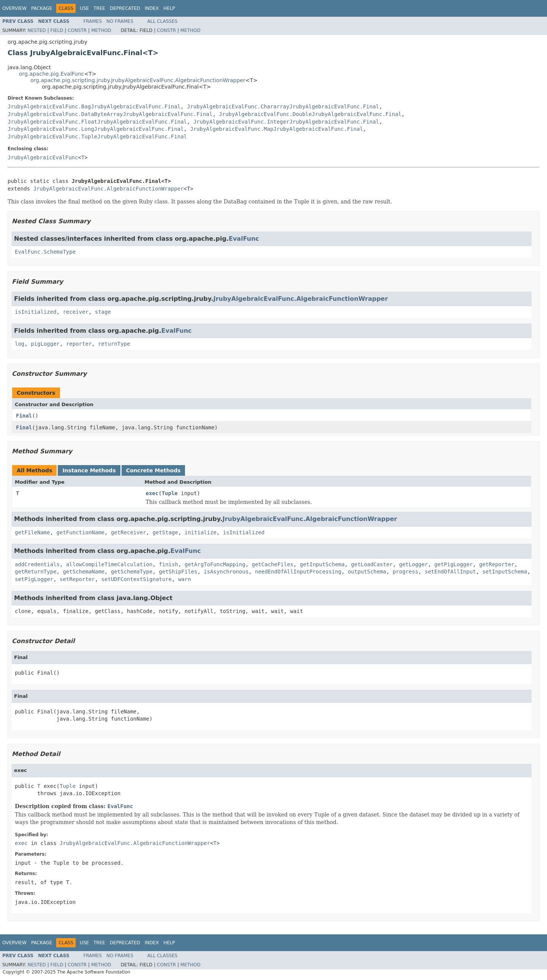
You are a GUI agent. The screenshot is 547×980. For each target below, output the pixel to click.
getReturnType (36, 572)
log (20, 344)
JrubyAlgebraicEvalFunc (43, 157)
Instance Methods (89, 470)
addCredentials (37, 564)
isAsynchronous (226, 572)
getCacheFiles (273, 564)
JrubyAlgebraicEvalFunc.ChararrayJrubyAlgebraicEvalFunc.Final (283, 106)
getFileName (32, 532)
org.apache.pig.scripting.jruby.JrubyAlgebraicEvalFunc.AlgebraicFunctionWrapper (138, 80)
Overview (14, 8)
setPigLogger (34, 579)
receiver (75, 312)
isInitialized (36, 312)
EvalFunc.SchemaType (45, 252)
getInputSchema (322, 564)
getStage (165, 532)
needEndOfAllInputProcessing (298, 572)
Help (169, 8)
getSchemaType (132, 572)
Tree (99, 8)
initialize (201, 532)
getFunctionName (81, 532)
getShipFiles (178, 572)
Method (101, 30)
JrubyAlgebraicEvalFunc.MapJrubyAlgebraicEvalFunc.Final (276, 129)
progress (406, 572)
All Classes (162, 21)
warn (185, 579)
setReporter (77, 579)
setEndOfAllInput (450, 572)
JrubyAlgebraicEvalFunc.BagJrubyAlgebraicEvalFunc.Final (94, 106)
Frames (93, 21)
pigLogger (45, 344)
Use (84, 8)
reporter (79, 344)
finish (168, 564)
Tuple (170, 493)
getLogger (414, 564)
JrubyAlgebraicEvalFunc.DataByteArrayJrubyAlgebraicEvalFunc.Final (110, 114)
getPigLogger (453, 564)
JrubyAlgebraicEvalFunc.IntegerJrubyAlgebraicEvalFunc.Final (286, 122)
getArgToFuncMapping (215, 564)
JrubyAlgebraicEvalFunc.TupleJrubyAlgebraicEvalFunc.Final (97, 137)
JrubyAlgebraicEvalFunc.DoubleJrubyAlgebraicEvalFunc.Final (310, 114)
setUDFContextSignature (137, 579)
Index (152, 8)
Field (57, 30)
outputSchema (367, 572)
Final (24, 416)
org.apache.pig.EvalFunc (52, 74)
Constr (77, 30)
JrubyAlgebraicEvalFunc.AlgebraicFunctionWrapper (108, 189)
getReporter (497, 564)
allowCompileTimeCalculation (109, 564)
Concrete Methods (153, 470)
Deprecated (125, 8)
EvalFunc (244, 239)
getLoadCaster (372, 564)
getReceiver (129, 532)
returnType (114, 344)
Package (42, 8)
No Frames (120, 21)
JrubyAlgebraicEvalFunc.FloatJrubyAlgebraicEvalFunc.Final (97, 122)
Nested (36, 30)
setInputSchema (505, 572)
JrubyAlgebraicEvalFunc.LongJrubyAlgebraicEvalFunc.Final (96, 129)
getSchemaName (84, 572)
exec (152, 493)
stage (103, 312)
